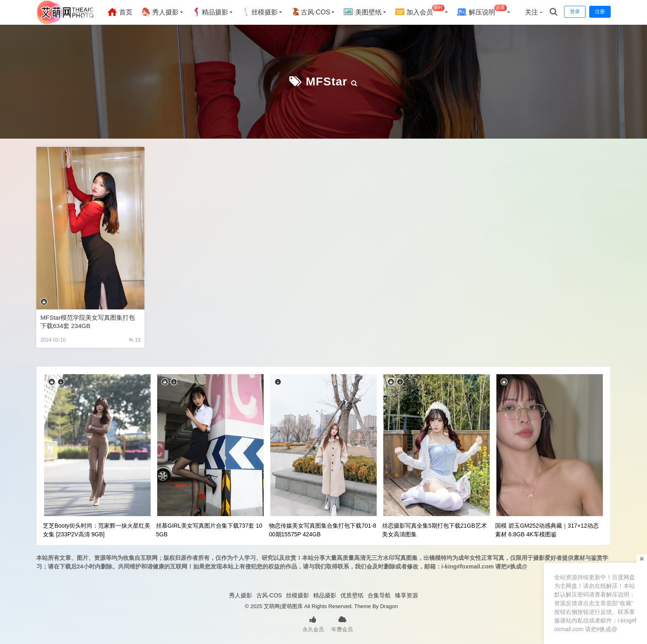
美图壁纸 (362, 12)
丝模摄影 (260, 12)
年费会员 (342, 623)
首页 (120, 12)
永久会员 (313, 623)
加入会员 (420, 11)
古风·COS (311, 12)
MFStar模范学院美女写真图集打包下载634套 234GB (88, 322)
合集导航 (379, 595)
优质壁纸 (352, 595)
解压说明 (482, 11)
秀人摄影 (160, 12)
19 (135, 340)
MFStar (327, 81)
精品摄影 (210, 12)
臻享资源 (406, 595)
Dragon (389, 606)
